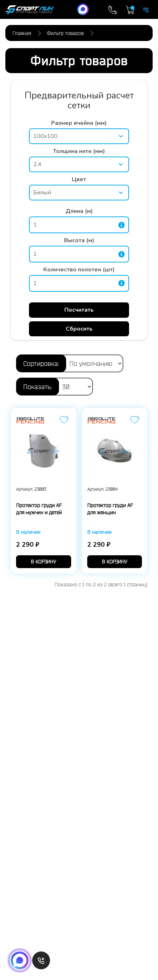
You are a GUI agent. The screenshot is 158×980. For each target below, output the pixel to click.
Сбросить (79, 329)
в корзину (43, 562)
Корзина (130, 10)
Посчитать (79, 310)
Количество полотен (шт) (79, 270)
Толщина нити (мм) (79, 151)
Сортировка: (41, 363)
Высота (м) (79, 240)
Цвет (79, 179)
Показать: (38, 387)
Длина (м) (79, 211)
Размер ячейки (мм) (79, 123)
